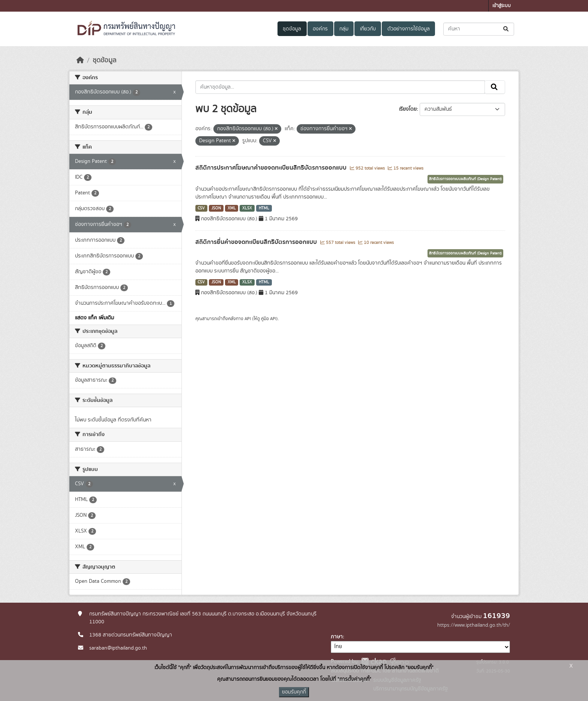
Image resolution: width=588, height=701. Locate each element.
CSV (201, 208)
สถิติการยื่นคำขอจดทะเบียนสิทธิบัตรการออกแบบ (257, 242)
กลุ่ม (344, 29)
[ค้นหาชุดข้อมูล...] (479, 29)
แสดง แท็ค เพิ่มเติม (94, 318)
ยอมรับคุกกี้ (294, 692)
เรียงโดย (408, 109)
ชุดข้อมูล (292, 29)
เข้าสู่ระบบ (502, 6)
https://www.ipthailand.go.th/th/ (474, 625)
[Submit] (506, 29)
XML (232, 208)
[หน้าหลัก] (80, 60)
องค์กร (320, 29)
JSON (216, 208)
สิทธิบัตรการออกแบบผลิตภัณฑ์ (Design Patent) (465, 179)
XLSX (247, 208)
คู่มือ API (269, 319)
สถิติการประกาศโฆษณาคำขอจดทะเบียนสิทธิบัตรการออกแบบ (272, 168)
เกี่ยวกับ (368, 29)
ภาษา (337, 637)
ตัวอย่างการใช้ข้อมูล (409, 29)
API (248, 319)
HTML (264, 208)
